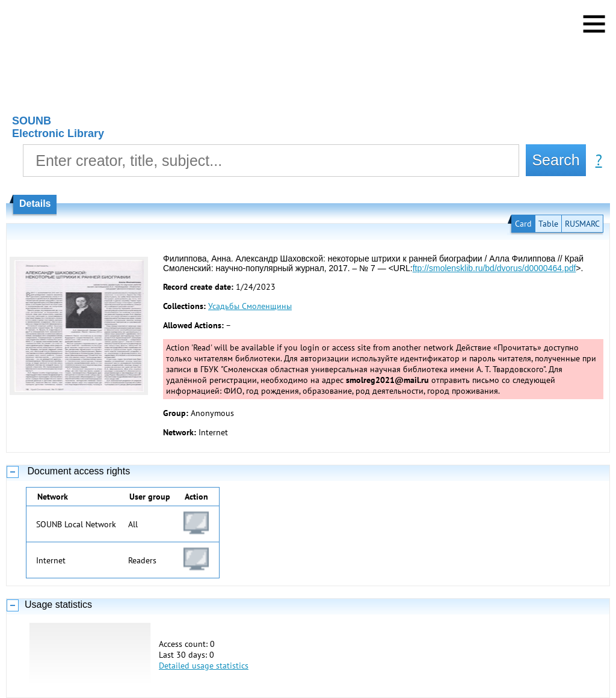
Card (523, 224)
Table (548, 224)
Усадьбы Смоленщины (250, 306)
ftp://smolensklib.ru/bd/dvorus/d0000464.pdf (494, 268)
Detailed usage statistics (204, 666)
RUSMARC (582, 224)
